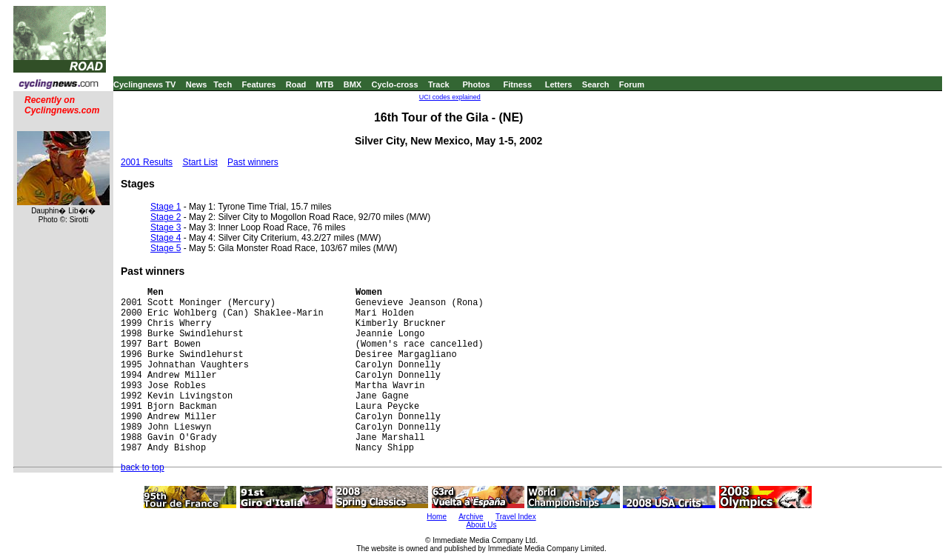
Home (437, 517)
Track (439, 84)
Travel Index (516, 517)
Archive (471, 517)
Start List (200, 162)
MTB (325, 84)
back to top (143, 467)
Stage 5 (166, 248)
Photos (476, 84)
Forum (632, 84)
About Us (481, 525)
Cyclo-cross (395, 84)
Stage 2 (166, 217)
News (197, 84)
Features (259, 84)
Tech (223, 84)
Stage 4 (166, 238)
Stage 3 (166, 227)
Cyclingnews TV (144, 84)
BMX (353, 84)
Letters (559, 84)
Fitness (517, 84)
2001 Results (147, 162)
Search (596, 84)
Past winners (253, 162)
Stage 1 (166, 207)
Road (296, 84)
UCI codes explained (450, 97)
